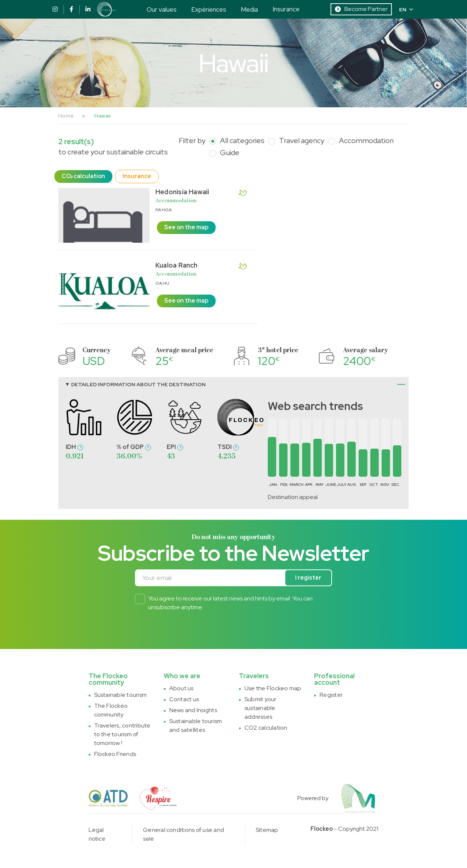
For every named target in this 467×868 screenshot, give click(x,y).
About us (182, 688)
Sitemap (267, 830)
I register (308, 578)
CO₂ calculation (83, 176)
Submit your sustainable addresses (260, 708)
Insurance (286, 9)
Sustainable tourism (121, 695)
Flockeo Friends (115, 754)
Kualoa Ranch (177, 265)
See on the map (186, 227)
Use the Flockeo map (273, 688)
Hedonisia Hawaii (182, 192)
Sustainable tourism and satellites (196, 725)
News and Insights (193, 710)
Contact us (184, 699)
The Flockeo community (111, 710)
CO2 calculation (266, 728)
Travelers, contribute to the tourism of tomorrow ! (122, 734)
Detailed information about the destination (138, 384)
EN (406, 9)
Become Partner (361, 9)
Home (66, 116)
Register (331, 695)
